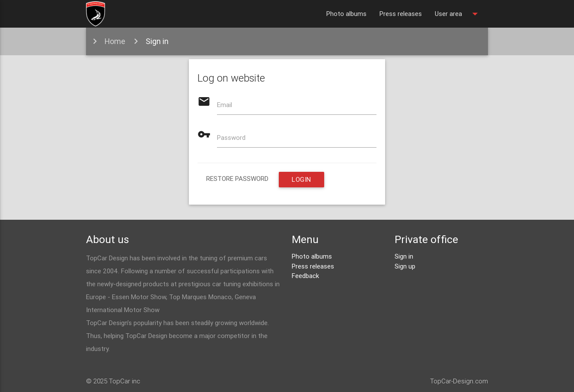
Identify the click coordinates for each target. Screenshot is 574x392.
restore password (237, 179)
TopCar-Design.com (459, 381)
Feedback (305, 276)
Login (301, 179)
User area (458, 14)
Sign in (157, 41)
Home (115, 41)
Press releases (401, 14)
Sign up (405, 266)
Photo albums (346, 14)
